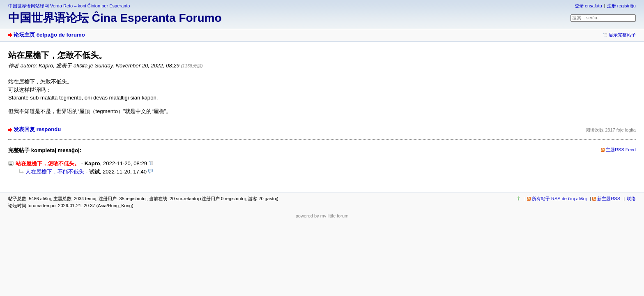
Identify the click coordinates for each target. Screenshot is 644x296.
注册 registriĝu (621, 6)
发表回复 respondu (37, 129)
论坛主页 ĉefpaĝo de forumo (49, 35)
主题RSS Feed (621, 150)
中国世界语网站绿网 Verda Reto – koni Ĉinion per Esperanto (69, 6)
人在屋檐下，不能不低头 (55, 172)
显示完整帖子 (622, 35)
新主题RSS (609, 199)
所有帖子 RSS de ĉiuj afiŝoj (559, 199)
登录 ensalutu (588, 6)
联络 (631, 199)
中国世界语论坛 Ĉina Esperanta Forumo (115, 18)
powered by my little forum (322, 216)
